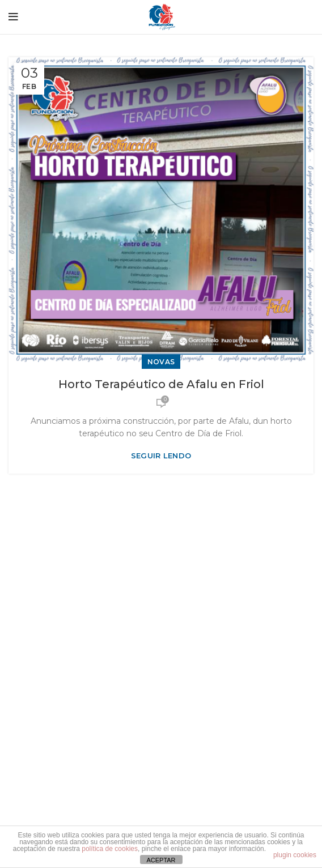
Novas (161, 362)
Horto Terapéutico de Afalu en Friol (161, 384)
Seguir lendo (161, 456)
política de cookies (110, 849)
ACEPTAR (161, 860)
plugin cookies (295, 855)
